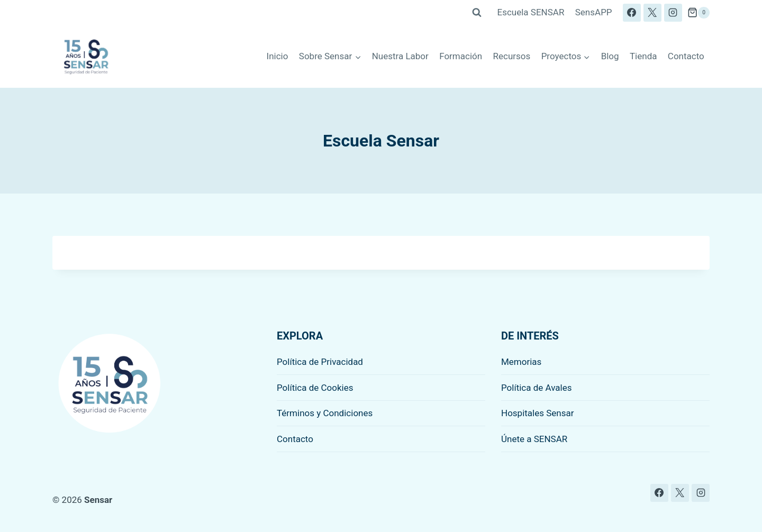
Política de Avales (537, 388)
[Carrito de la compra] (698, 13)
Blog (610, 56)
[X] (652, 13)
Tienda (643, 56)
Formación (461, 56)
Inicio (278, 56)
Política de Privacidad (320, 362)
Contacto (686, 56)
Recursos (512, 56)
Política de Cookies (315, 388)
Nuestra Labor (400, 56)
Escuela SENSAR (531, 12)
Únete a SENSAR (534, 439)
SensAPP (594, 12)
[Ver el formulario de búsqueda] (477, 13)
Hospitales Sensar (538, 413)
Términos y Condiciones (325, 413)
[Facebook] (632, 13)
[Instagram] (673, 13)
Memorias (521, 362)
